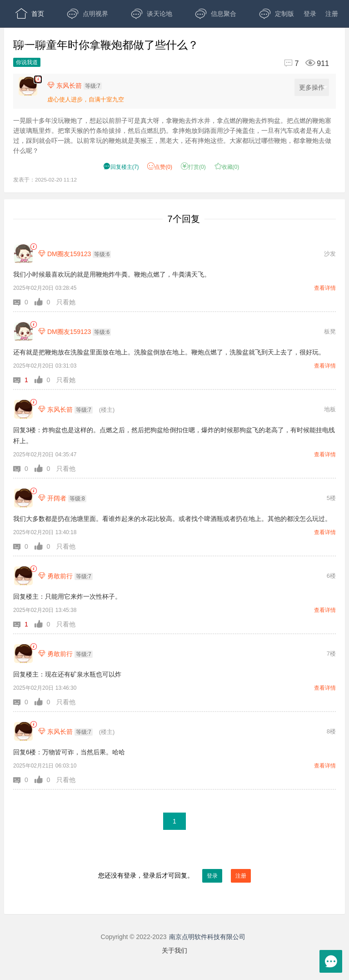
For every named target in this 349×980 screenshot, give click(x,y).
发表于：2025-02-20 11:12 (45, 179)
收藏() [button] (227, 167)
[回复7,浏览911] (303, 63)
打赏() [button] (193, 167)
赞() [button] (160, 167)
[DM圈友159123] (23, 254)
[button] (24, 302)
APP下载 (94, 41)
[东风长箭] (23, 409)
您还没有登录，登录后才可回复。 (174, 876)
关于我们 (174, 950)
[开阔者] (23, 498)
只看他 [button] (66, 469)
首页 (30, 14)
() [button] (121, 167)
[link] (33, 247)
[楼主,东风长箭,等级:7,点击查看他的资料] (77, 86)
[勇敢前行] (23, 576)
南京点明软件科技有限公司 (207, 937)
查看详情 (325, 288)
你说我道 (27, 62)
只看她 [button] (66, 302)
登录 (310, 14)
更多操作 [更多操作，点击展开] (313, 88)
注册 (332, 14)
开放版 (33, 41)
